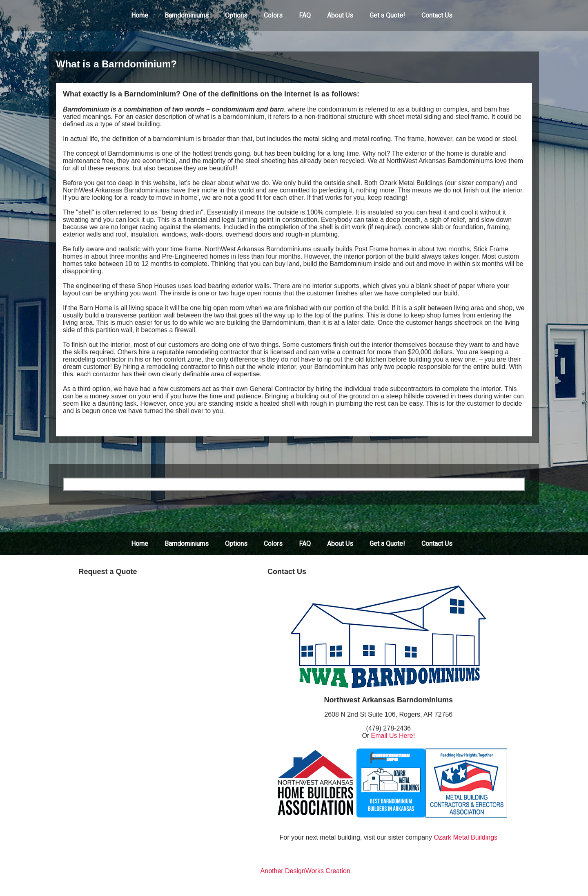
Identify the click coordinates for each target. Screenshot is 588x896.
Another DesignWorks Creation (305, 871)
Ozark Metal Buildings (465, 837)
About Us (340, 15)
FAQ (305, 15)
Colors (273, 15)
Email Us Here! (393, 736)
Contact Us (437, 15)
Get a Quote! (387, 15)
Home (140, 15)
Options (236, 15)
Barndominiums (187, 15)
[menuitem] (140, 16)
